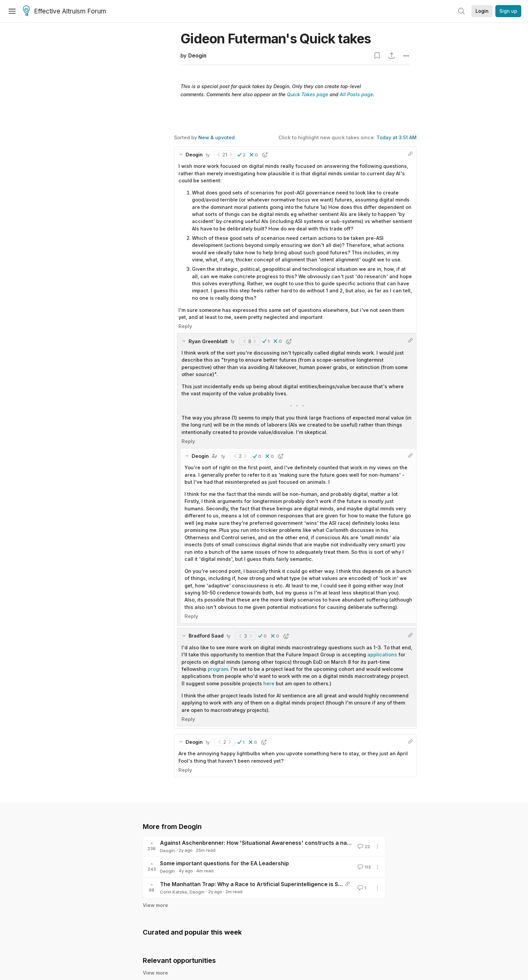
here (269, 683)
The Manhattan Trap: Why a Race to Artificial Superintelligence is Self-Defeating (267, 884)
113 (364, 867)
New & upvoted (217, 137)
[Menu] (12, 11)
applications (382, 655)
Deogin (197, 56)
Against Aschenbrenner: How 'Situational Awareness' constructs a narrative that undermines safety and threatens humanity (327, 843)
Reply (185, 326)
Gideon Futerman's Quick (276, 39)
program (218, 669)
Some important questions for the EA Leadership (224, 863)
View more (155, 905)
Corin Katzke (174, 892)
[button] (241, 155)
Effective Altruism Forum (64, 11)
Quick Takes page (308, 94)
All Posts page (356, 94)
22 (363, 846)
